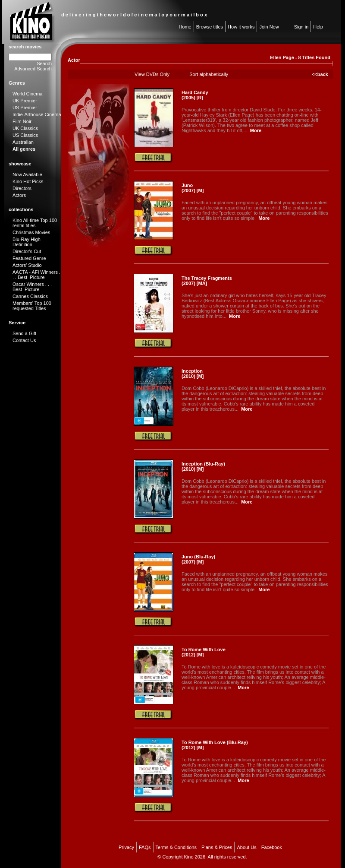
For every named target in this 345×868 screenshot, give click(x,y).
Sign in (301, 27)
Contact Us (24, 340)
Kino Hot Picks (28, 181)
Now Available (27, 174)
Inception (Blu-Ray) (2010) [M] (203, 466)
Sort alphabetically (209, 74)
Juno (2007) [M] (193, 188)
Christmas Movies (31, 232)
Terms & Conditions (176, 847)
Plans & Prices (217, 847)
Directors (22, 188)
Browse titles (210, 27)
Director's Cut (27, 251)
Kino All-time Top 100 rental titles (35, 223)
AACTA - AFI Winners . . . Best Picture (36, 275)
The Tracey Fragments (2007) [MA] (207, 281)
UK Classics (25, 128)
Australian (23, 142)
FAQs (145, 847)
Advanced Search (33, 69)
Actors (19, 195)
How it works (241, 27)
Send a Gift (24, 333)
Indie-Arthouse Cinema (37, 114)
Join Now (269, 27)
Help (318, 27)
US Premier (25, 108)
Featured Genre (29, 258)
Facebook (272, 847)
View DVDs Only (152, 74)
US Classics (25, 135)
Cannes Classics (30, 296)
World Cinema (28, 94)
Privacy (126, 847)
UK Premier (25, 101)
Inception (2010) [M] (193, 374)
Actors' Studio (27, 265)
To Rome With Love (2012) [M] (204, 652)
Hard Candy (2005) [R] (195, 95)
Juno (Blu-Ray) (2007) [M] (198, 559)
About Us (246, 847)
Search (44, 63)
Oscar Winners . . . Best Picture (32, 287)
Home (185, 27)
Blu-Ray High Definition (27, 242)
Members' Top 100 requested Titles (32, 306)
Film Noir (22, 121)
